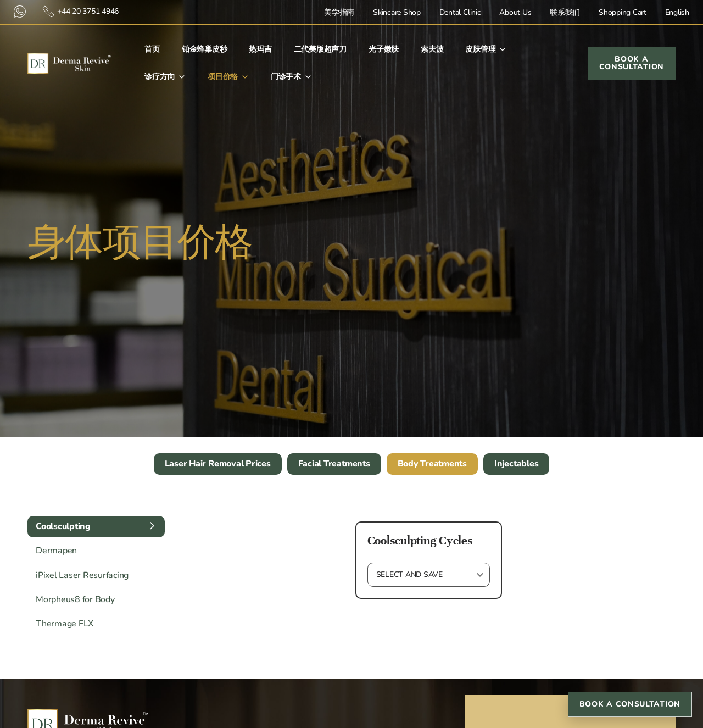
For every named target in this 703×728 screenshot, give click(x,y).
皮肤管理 (486, 49)
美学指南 (339, 12)
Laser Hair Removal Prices (218, 464)
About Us (515, 12)
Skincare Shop (397, 12)
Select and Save (409, 574)
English (677, 12)
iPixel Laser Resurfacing (82, 575)
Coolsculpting (63, 526)
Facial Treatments (334, 464)
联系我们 (565, 12)
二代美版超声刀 (320, 49)
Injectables (516, 464)
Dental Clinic (460, 12)
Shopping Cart (623, 12)
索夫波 (432, 49)
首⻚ (152, 49)
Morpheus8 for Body (75, 599)
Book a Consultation (630, 704)
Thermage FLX (65, 624)
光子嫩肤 (384, 49)
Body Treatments (432, 464)
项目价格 (228, 77)
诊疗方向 (165, 77)
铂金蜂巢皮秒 (205, 49)
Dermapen (56, 551)
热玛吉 (260, 49)
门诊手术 (291, 77)
